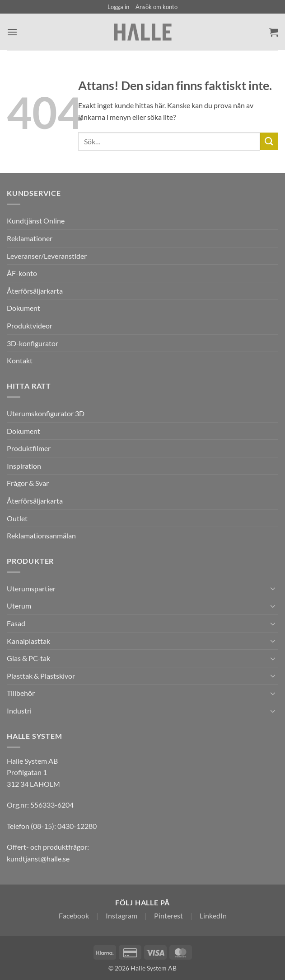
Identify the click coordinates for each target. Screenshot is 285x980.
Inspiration (24, 466)
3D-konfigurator (33, 343)
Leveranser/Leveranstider (47, 256)
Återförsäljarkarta (35, 291)
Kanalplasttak (28, 641)
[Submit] (269, 141)
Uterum (19, 606)
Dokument (23, 308)
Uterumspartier (31, 588)
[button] (118, 7)
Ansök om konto (157, 7)
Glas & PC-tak (28, 658)
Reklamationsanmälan (41, 535)
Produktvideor (30, 326)
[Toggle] (273, 588)
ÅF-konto (22, 273)
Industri (19, 711)
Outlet (17, 518)
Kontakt (20, 360)
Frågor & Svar (28, 483)
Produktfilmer (29, 448)
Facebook (74, 916)
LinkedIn (213, 916)
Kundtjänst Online (36, 221)
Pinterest (168, 916)
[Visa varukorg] (274, 32)
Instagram (121, 916)
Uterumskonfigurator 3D (46, 413)
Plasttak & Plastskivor (41, 676)
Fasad (16, 623)
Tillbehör (21, 693)
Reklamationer (30, 238)
